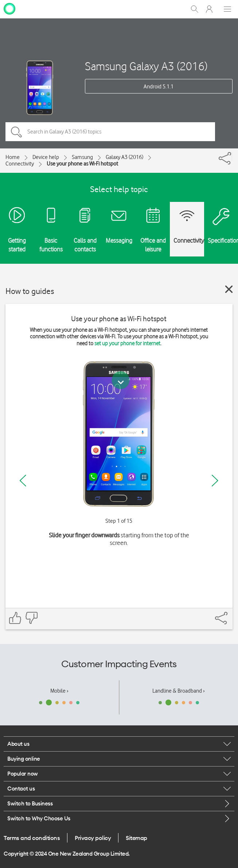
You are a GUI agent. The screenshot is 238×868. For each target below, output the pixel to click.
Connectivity (20, 164)
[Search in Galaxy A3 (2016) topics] (110, 132)
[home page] (9, 8)
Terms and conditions (32, 838)
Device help (46, 157)
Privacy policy (93, 838)
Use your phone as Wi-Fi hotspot (82, 164)
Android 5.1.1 (159, 87)
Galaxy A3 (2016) (124, 157)
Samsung (82, 157)
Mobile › (59, 691)
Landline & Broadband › (179, 691)
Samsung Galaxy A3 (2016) (146, 66)
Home (13, 157)
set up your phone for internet (127, 343)
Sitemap (136, 838)
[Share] (232, 156)
